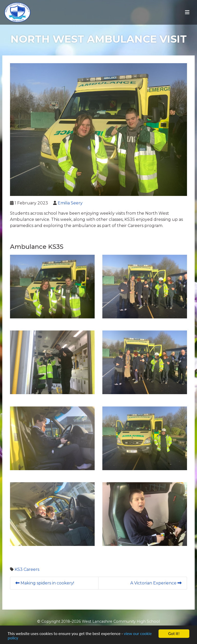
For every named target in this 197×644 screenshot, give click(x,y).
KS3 (19, 569)
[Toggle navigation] (187, 12)
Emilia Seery (70, 203)
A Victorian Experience (156, 583)
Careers (31, 569)
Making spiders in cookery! (45, 583)
